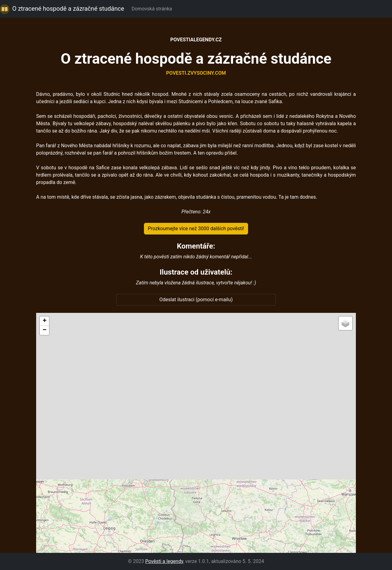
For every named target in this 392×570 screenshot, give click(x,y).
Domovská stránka (153, 9)
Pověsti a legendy (164, 561)
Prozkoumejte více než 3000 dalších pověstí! (196, 229)
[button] (44, 321)
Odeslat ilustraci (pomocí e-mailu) (196, 300)
